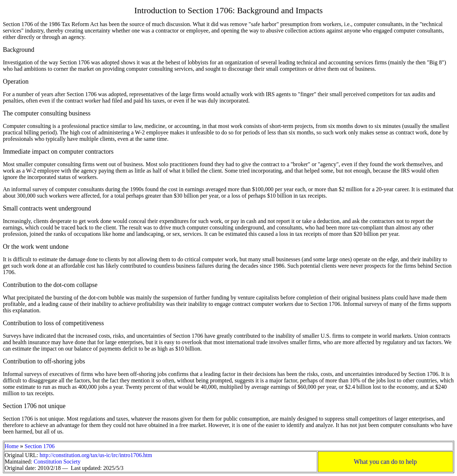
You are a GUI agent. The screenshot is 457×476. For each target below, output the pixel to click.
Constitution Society (57, 462)
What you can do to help (385, 462)
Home (12, 446)
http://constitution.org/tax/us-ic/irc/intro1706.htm (96, 455)
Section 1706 (40, 446)
